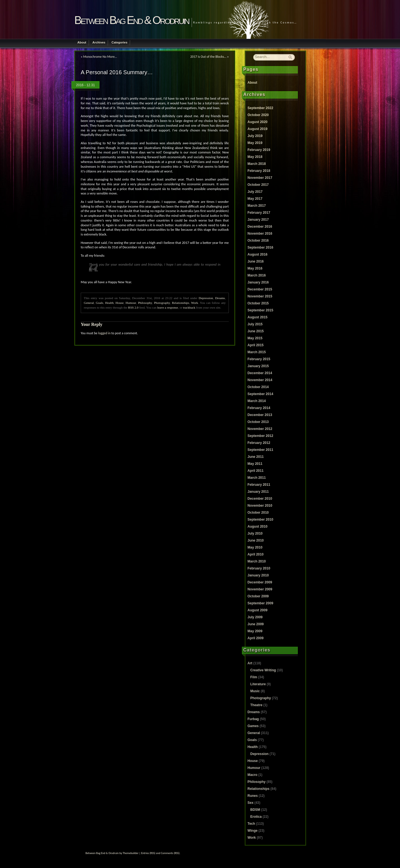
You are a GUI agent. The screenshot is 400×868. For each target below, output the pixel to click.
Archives (99, 42)
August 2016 (257, 254)
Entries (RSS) (148, 853)
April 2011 (255, 471)
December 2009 (260, 582)
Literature (258, 684)
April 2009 (255, 638)
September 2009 (260, 603)
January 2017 (258, 220)
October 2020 (258, 115)
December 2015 (260, 289)
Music (255, 691)
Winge (253, 831)
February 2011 (259, 485)
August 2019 (257, 129)
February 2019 (259, 150)
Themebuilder (131, 853)
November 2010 (260, 506)
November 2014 (260, 380)
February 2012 (259, 443)
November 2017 (260, 178)
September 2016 (260, 247)
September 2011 (260, 450)
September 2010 (260, 520)
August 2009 (257, 610)
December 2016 (260, 227)
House (120, 303)
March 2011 (257, 478)
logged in (104, 333)
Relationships (180, 303)
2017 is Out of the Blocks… (208, 57)
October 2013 (258, 422)
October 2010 (258, 513)
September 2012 (260, 436)
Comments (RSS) (170, 853)
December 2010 (260, 499)
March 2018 (257, 164)
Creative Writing (263, 670)
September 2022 (260, 108)
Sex (250, 803)
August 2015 (257, 317)
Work (195, 303)
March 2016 (257, 275)
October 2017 (258, 185)
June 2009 (256, 624)
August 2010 (257, 526)
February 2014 (259, 408)
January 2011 (258, 492)
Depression (206, 298)
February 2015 (259, 359)
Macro (252, 775)
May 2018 (255, 157)
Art (250, 663)
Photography (162, 303)
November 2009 (260, 589)
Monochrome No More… (100, 57)
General (89, 303)
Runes (253, 796)
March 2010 (257, 561)
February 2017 (259, 213)
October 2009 (258, 596)
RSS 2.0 (133, 307)
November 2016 (260, 234)
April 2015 (255, 345)
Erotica (256, 817)
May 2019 (255, 143)
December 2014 (260, 373)
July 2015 (255, 324)
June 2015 (256, 331)
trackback (189, 307)
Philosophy (145, 303)
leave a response (168, 307)
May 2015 (255, 338)
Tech (251, 824)
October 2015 (258, 303)
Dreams (220, 298)
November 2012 (260, 429)
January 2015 (258, 366)
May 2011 (255, 464)
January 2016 (258, 282)
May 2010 (255, 547)
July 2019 (255, 136)
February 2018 (259, 171)
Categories (119, 42)
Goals (99, 303)
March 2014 (257, 401)
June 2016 (256, 261)
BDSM (255, 810)
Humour (131, 303)
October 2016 (258, 241)
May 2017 (255, 199)
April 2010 (255, 554)
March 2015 (257, 352)
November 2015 (260, 296)
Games (253, 726)
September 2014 (260, 394)
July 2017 (255, 192)
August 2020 (257, 122)
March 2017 (257, 206)
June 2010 (256, 540)
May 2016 (255, 268)
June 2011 (256, 457)
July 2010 (255, 533)
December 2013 (260, 415)
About (82, 42)
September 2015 (260, 310)
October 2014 (258, 387)
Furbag (253, 719)
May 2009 (255, 631)
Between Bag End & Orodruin (132, 20)
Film (254, 677)
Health (109, 303)
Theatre (256, 705)
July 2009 (255, 617)
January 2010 (258, 575)
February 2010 (259, 568)
